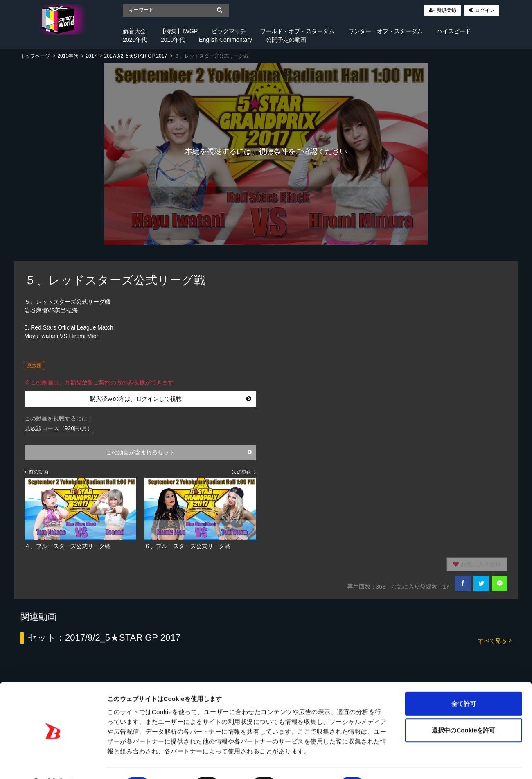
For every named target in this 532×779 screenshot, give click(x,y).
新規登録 (446, 10)
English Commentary (225, 40)
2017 (91, 56)
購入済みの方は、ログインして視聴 (171, 399)
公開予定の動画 (286, 40)
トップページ (35, 56)
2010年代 (173, 40)
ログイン (485, 10)
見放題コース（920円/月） (59, 428)
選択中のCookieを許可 (463, 709)
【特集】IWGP (179, 31)
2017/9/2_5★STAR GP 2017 (135, 56)
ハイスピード (454, 31)
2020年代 (135, 40)
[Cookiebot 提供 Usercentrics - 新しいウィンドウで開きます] (53, 763)
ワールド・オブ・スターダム (297, 31)
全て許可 (464, 682)
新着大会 (134, 31)
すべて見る (495, 640)
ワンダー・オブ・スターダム (385, 31)
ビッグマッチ (229, 31)
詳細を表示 (395, 763)
